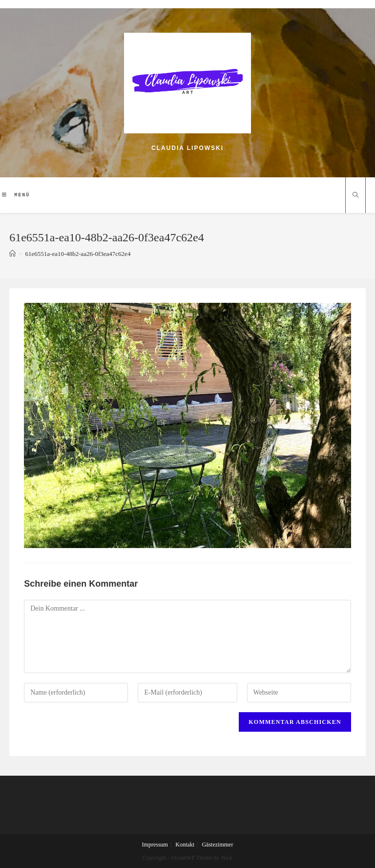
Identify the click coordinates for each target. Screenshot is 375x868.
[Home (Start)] (12, 254)
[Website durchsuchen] (355, 196)
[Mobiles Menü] (16, 195)
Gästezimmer (217, 845)
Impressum (155, 845)
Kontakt (185, 845)
